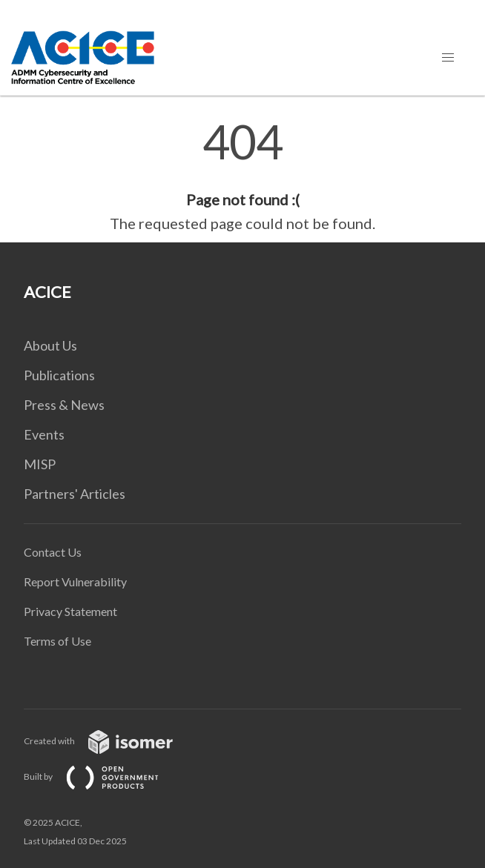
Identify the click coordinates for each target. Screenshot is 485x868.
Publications (59, 375)
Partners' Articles (75, 494)
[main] (242, 176)
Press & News (64, 405)
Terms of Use (57, 641)
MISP (40, 464)
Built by (103, 776)
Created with (110, 741)
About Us (50, 345)
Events (44, 434)
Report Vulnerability (75, 582)
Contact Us (53, 552)
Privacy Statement (70, 611)
